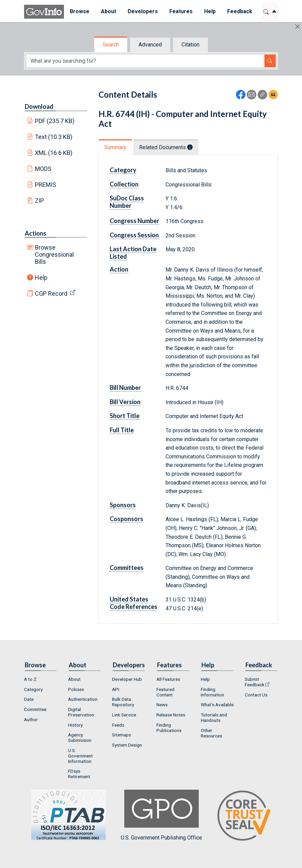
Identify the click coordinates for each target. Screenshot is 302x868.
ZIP (39, 201)
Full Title (122, 430)
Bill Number (125, 388)
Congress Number (134, 221)
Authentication (83, 699)
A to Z (30, 679)
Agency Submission (80, 737)
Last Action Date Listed (133, 253)
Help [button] (210, 11)
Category (123, 170)
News (162, 705)
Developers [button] (143, 11)
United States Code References (134, 603)
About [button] (109, 11)
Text (54, 137)
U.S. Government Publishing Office (161, 815)
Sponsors (123, 505)
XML (54, 153)
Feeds (118, 725)
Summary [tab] (115, 147)
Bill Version (125, 402)
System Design (127, 745)
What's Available (217, 705)
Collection (124, 184)
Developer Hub (127, 679)
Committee (35, 709)
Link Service (124, 715)
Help (41, 278)
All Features (168, 679)
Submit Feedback (255, 682)
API (116, 689)
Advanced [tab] (150, 45)
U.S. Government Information (80, 756)
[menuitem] (80, 12)
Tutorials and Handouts (214, 717)
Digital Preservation (81, 712)
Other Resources (211, 733)
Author (31, 719)
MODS (43, 169)
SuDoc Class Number (127, 202)
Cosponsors (126, 519)
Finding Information (212, 692)
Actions (36, 233)
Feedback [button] (240, 11)
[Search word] (145, 61)
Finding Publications (169, 728)
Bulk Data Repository (123, 702)
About (74, 679)
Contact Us (256, 695)
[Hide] (297, 27)
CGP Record (51, 293)
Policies (76, 689)
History (75, 725)
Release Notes (171, 715)
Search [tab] (111, 45)
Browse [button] (80, 11)
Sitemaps (122, 735)
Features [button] (181, 11)
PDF (55, 121)
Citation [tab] (190, 45)
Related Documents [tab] (166, 147)
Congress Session (134, 235)
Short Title (125, 416)
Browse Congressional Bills (54, 254)
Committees (127, 568)
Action (119, 269)
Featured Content (165, 692)
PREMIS (46, 185)
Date (29, 699)
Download (39, 106)
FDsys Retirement (79, 774)
